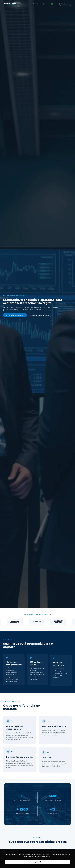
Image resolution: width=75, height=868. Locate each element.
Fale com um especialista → (15, 315)
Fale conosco (66, 4)
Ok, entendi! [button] (37, 862)
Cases (45, 4)
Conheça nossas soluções (40, 315)
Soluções (37, 4)
